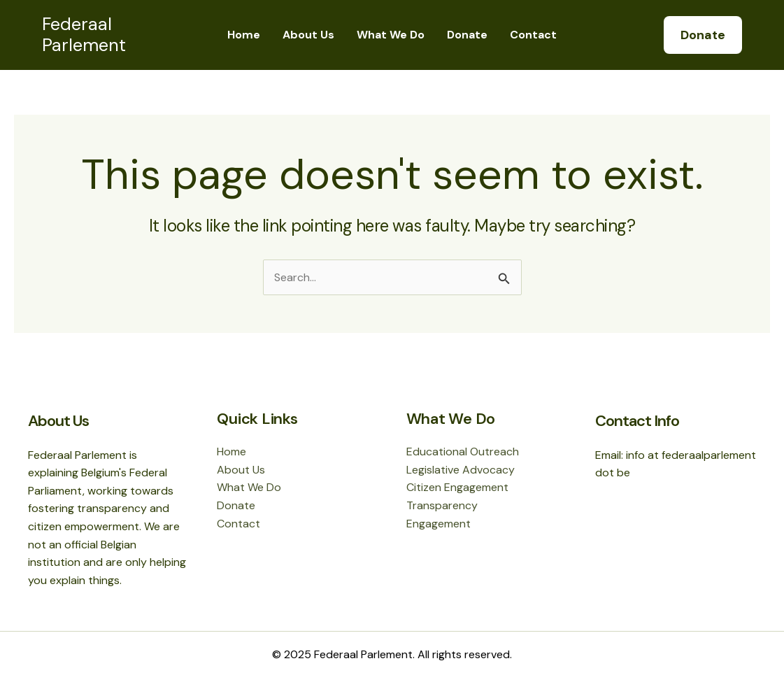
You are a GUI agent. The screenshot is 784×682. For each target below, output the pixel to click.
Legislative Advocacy (461, 470)
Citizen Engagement (457, 487)
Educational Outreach (463, 452)
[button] (703, 35)
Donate (467, 35)
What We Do (391, 35)
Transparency (442, 505)
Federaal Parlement (84, 35)
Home (244, 35)
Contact (533, 35)
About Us (308, 35)
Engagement (439, 524)
